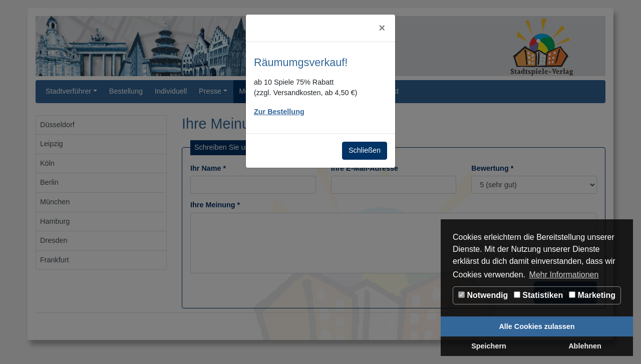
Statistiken (538, 295)
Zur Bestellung (279, 112)
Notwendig (483, 295)
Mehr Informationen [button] (564, 275)
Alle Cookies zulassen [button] (537, 326)
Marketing (592, 295)
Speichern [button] (489, 346)
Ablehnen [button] (585, 346)
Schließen (365, 150)
